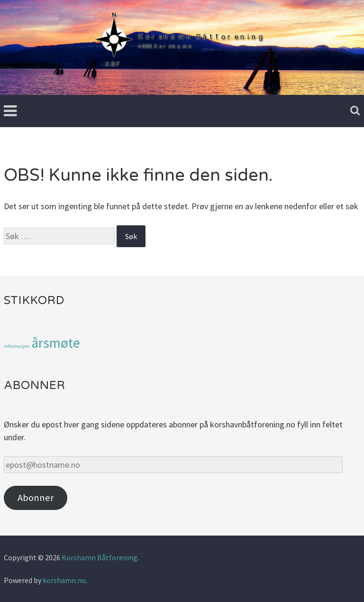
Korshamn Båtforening (100, 557)
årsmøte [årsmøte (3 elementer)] (56, 343)
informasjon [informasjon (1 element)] (17, 346)
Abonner (36, 498)
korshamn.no (64, 580)
